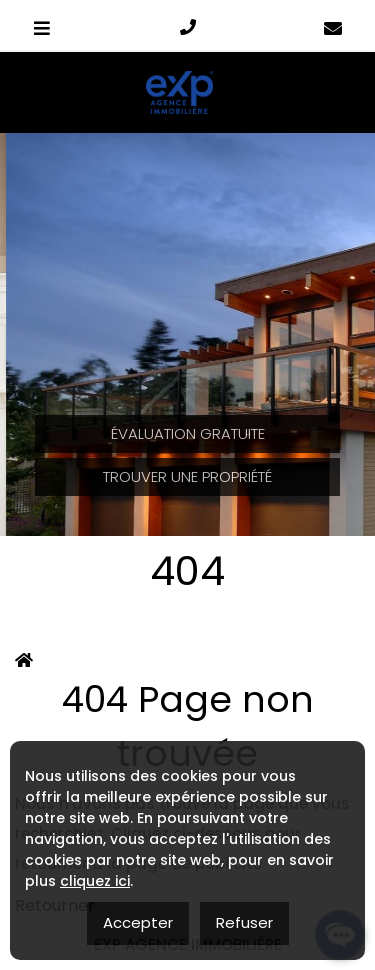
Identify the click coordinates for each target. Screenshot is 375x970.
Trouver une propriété (187, 476)
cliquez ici (95, 881)
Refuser (244, 922)
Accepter (138, 922)
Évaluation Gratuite (188, 433)
